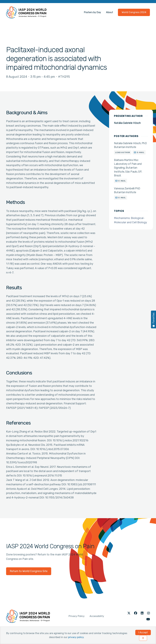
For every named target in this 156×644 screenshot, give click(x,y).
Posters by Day (92, 12)
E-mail (141, 152)
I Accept (143, 632)
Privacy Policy (77, 616)
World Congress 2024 (134, 12)
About (110, 12)
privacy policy (76, 637)
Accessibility (97, 616)
